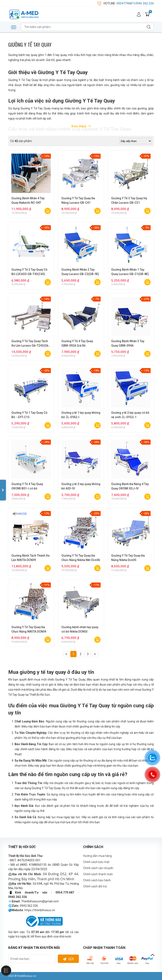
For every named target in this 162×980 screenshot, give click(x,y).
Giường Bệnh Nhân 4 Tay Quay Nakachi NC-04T (28, 200)
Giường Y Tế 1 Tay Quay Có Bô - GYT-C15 (29, 415)
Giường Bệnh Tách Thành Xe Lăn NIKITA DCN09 (30, 558)
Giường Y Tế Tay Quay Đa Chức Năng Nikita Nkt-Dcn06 (81, 558)
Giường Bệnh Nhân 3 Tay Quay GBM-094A (128, 343)
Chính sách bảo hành (97, 880)
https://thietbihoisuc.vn (40, 910)
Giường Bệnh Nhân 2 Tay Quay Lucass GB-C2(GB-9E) (80, 272)
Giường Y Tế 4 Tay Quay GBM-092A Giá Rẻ (77, 343)
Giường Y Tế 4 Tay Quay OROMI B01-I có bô (27, 486)
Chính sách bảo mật (96, 862)
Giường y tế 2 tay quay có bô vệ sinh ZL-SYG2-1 (130, 415)
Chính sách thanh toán (98, 874)
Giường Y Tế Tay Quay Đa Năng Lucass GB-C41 (78, 200)
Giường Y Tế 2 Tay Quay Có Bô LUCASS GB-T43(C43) (29, 272)
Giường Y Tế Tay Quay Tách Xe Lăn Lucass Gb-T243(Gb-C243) (30, 344)
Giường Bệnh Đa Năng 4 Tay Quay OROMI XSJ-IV (130, 486)
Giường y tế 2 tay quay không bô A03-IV (81, 486)
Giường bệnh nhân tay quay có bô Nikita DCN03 (80, 629)
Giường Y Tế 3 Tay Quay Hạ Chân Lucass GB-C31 (129, 200)
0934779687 (125, 3)
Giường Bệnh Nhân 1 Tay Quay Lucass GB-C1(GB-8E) (130, 272)
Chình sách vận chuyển (98, 868)
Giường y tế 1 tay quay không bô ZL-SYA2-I (81, 415)
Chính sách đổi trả (95, 886)
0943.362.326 (144, 3)
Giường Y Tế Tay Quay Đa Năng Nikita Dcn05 (128, 558)
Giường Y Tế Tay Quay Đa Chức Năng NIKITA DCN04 (29, 629)
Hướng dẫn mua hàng (97, 856)
